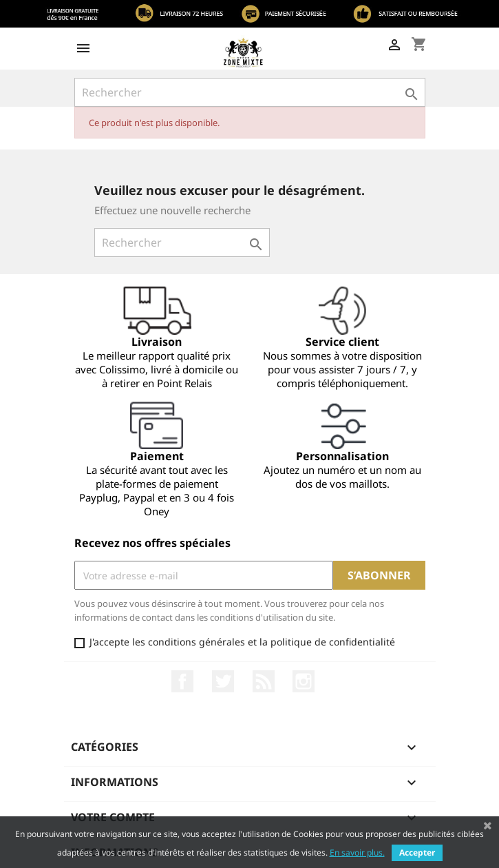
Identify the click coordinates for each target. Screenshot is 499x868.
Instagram (304, 681)
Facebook (182, 681)
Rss (264, 681)
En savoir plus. (357, 852)
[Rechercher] (250, 92)
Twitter (223, 681)
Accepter (417, 852)
